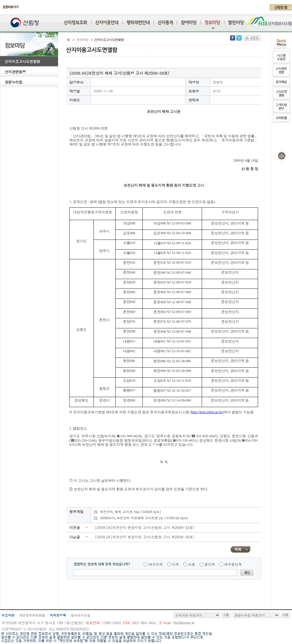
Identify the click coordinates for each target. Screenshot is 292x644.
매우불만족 (233, 564)
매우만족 (156, 564)
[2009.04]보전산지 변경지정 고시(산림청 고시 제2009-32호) (145, 527)
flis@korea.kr (184, 623)
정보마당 (83, 40)
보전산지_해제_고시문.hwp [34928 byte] (131, 512)
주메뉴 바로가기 (2, 12)
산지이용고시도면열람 (22, 61)
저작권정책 (58, 615)
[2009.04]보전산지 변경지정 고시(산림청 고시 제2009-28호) (145, 537)
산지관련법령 (15, 72)
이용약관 (8, 615)
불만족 (210, 564)
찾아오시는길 (81, 615)
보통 (192, 564)
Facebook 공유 (233, 38)
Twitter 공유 (239, 38)
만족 (175, 564)
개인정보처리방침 (32, 615)
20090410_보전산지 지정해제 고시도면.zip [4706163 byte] (144, 518)
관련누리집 (14, 82)
